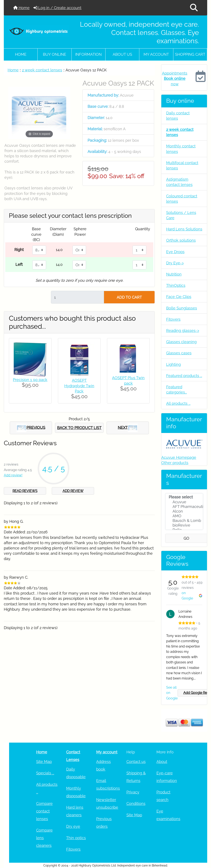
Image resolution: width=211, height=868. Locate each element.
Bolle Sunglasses (182, 308)
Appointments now (175, 78)
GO (186, 538)
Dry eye (73, 826)
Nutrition (174, 274)
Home (21, 8)
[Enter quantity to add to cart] (77, 297)
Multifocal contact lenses (182, 165)
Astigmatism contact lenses (179, 182)
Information (88, 54)
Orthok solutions (181, 240)
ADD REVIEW (73, 491)
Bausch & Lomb (184, 521)
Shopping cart (190, 54)
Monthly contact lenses (181, 149)
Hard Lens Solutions (184, 229)
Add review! (13, 475)
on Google (192, 596)
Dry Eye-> (175, 263)
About (162, 762)
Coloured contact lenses (182, 199)
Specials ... (45, 773)
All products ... (178, 403)
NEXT (128, 428)
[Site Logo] (39, 31)
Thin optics (76, 838)
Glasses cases (179, 353)
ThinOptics (176, 285)
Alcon (184, 511)
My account (156, 54)
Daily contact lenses (178, 116)
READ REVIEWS (25, 491)
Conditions (136, 804)
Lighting (173, 364)
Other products (175, 463)
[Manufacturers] (184, 512)
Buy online (55, 54)
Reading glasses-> (183, 331)
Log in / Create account (57, 8)
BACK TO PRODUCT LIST (79, 428)
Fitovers (173, 319)
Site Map (44, 762)
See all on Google (172, 693)
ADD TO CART (129, 297)
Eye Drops (175, 252)
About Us (122, 54)
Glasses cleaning (181, 342)
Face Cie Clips (179, 297)
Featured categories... (177, 390)
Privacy (133, 792)
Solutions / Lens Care (181, 215)
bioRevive (184, 525)
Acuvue (184, 502)
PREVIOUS (31, 428)
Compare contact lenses (44, 811)
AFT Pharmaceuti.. (184, 507)
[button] (194, 8)
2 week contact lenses (42, 70)
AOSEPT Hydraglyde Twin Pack (79, 386)
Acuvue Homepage (179, 457)
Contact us (136, 762)
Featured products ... (184, 376)
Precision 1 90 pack (30, 380)
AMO (184, 516)
